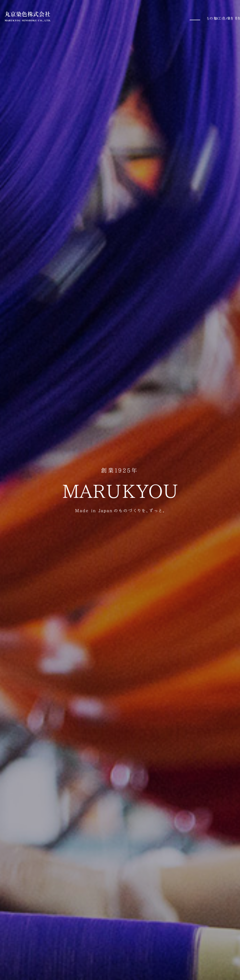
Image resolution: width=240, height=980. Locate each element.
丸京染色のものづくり (105, 16)
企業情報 (206, 16)
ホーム (74, 16)
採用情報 (228, 16)
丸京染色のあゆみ (176, 16)
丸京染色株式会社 (28, 17)
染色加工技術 (143, 16)
